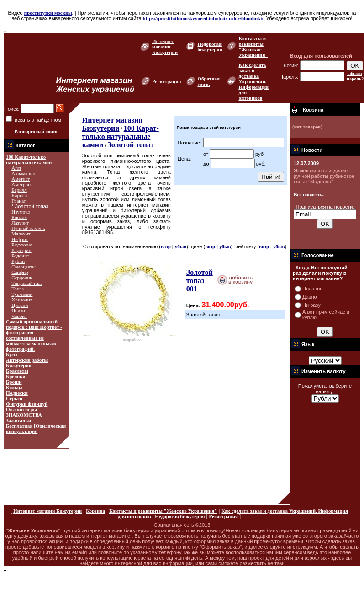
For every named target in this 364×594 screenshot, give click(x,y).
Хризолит (22, 300)
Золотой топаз (130, 145)
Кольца (14, 387)
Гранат (18, 201)
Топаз (18, 289)
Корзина (95, 511)
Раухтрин (21, 250)
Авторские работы (27, 360)
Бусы (12, 354)
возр (166, 246)
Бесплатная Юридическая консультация (36, 428)
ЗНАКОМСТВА (24, 415)
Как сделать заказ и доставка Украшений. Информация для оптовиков (253, 81)
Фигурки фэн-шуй (27, 404)
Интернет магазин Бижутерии (165, 47)
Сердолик (22, 278)
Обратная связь (208, 81)
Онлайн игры (21, 409)
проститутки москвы (48, 13)
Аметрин (21, 184)
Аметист (21, 179)
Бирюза (19, 195)
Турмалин (22, 294)
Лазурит (20, 223)
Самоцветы (24, 267)
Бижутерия (19, 365)
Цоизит (19, 310)
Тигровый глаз (27, 283)
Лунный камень (28, 228)
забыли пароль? (355, 76)
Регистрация (166, 81)
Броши (14, 382)
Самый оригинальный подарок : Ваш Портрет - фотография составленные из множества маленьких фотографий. (34, 335)
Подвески (17, 393)
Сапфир (20, 272)
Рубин (18, 261)
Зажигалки (18, 420)
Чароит (19, 316)
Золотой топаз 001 (200, 281)
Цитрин (20, 305)
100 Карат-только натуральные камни (29, 160)
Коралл (19, 217)
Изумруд (21, 212)
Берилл (19, 190)
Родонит (20, 256)
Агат (16, 168)
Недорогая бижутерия (210, 47)
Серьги (14, 398)
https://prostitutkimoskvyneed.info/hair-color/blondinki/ (203, 18)
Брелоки (16, 376)
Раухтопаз (22, 245)
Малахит (21, 234)
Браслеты (17, 371)
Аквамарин (23, 173)
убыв (181, 246)
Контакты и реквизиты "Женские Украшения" (253, 47)
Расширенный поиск (36, 131)
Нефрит (20, 239)
